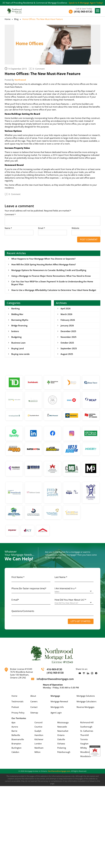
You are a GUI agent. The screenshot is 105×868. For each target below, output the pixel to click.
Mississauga (63, 723)
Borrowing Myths (20, 320)
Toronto (84, 740)
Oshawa (61, 744)
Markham (39, 748)
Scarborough (86, 727)
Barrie (14, 731)
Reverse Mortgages (85, 707)
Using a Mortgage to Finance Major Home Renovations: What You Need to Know (51, 276)
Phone (29, 589)
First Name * (18, 578)
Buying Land (17, 349)
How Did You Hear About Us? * (70, 600)
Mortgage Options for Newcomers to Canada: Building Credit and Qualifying (49, 270)
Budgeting (16, 337)
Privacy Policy (18, 713)
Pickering (62, 748)
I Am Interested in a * (65, 589)
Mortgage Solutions (86, 696)
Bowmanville (18, 740)
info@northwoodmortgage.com (55, 679)
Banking (15, 309)
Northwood (20, 80)
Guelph (38, 731)
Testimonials (17, 702)
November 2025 (68, 337)
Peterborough (64, 752)
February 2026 (68, 320)
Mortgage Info (57, 707)
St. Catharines (87, 731)
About (33, 696)
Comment (10, 214)
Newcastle (62, 727)
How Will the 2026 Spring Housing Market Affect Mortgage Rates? (44, 264)
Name (8, 228)
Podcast (15, 707)
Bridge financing (19, 326)
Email (42, 228)
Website (75, 228)
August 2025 (67, 354)
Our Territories (19, 719)
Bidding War (17, 314)
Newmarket (63, 731)
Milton (37, 752)
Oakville (61, 740)
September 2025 (69, 349)
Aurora (15, 727)
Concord (38, 723)
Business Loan (18, 343)
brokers (15, 331)
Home (8, 19)
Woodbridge (86, 752)
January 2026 (67, 326)
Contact (34, 707)
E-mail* (15, 600)
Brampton (16, 744)
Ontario (61, 736)
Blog (16, 19)
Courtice (38, 727)
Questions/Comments (23, 611)
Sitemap (34, 713)
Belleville (16, 736)
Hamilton (39, 736)
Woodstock (86, 757)
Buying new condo (20, 354)
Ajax (13, 723)
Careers (34, 702)
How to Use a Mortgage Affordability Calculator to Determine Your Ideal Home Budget (54, 290)
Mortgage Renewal (59, 702)
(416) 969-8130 (55, 673)
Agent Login (56, 713)
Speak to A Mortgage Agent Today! (86, 3)
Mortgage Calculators (86, 702)
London (38, 744)
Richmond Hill (87, 723)
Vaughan (84, 744)
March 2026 (66, 314)
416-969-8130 (54, 670)
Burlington (16, 748)
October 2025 (67, 343)
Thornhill (84, 736)
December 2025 (68, 331)
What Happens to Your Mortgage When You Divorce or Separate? (43, 259)
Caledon (15, 752)
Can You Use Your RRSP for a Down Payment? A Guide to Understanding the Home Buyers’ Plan (52, 283)
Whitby (84, 748)
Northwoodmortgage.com (59, 771)
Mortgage (55, 696)
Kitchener (39, 740)
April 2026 (66, 309)
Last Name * (61, 578)
